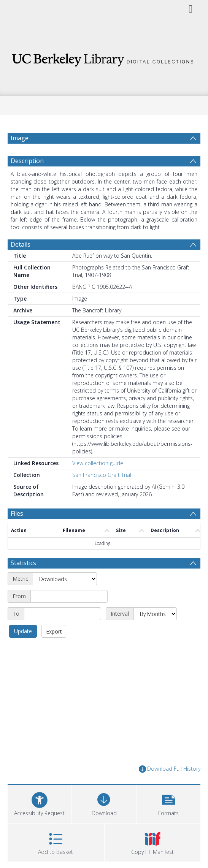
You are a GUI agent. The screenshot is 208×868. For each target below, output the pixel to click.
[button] (168, 821)
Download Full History (170, 787)
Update (23, 649)
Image (20, 138)
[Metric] (65, 597)
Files (17, 532)
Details (21, 263)
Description (27, 179)
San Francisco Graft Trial (102, 493)
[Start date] (69, 615)
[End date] (63, 632)
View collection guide (98, 481)
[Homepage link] (104, 58)
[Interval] (155, 632)
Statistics (23, 581)
